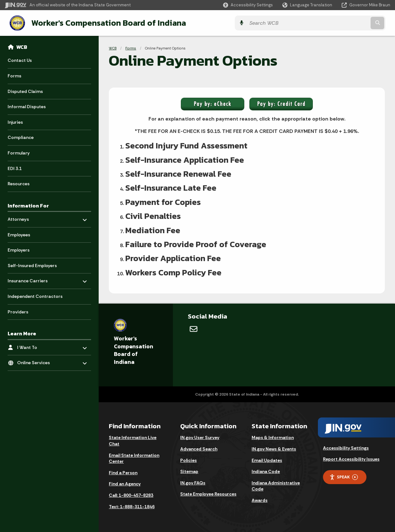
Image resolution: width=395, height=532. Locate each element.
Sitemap (189, 471)
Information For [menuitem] (28, 205)
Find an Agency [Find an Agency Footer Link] (125, 483)
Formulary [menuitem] (19, 152)
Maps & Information (273, 437)
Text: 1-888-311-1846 (132, 506)
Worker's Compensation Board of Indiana (103, 23)
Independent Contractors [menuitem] (35, 296)
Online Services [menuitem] (36, 361)
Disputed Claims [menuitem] (25, 91)
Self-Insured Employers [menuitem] (32, 265)
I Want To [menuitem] (36, 345)
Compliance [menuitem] (21, 137)
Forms (131, 48)
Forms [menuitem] (14, 75)
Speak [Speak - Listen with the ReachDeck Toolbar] (344, 476)
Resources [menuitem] (19, 183)
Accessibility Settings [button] (346, 447)
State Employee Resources (208, 493)
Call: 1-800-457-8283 (131, 495)
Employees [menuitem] (19, 234)
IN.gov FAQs (193, 482)
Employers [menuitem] (19, 249)
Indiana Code (266, 471)
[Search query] (343, 23)
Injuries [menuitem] (15, 122)
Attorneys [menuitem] (26, 217)
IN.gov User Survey (200, 437)
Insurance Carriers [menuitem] (28, 279)
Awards (260, 500)
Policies (188, 460)
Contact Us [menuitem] (20, 60)
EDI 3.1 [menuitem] (15, 168)
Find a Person (123, 472)
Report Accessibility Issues (351, 458)
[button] (248, 5)
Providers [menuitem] (18, 311)
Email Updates (267, 460)
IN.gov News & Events (274, 448)
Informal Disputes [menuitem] (27, 106)
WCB (22, 46)
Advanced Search (199, 448)
